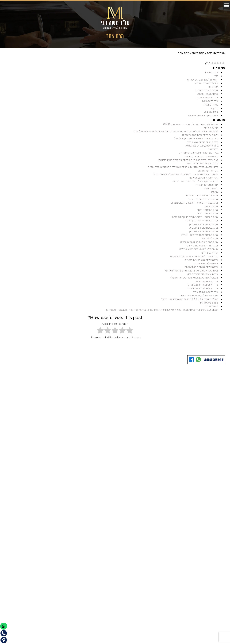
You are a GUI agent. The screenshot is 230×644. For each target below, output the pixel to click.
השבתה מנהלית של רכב (206, 83)
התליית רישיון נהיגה (208, 172)
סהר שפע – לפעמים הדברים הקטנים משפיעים (194, 259)
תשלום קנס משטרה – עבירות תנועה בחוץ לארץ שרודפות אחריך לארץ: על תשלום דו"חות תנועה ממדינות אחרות (162, 313)
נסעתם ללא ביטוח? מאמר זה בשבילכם (199, 252)
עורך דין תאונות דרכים (207, 284)
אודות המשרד (212, 73)
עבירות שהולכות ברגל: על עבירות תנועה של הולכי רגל (191, 273)
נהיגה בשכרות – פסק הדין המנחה (201, 223)
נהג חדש (214, 194)
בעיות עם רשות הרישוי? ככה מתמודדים (198, 154)
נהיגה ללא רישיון (210, 241)
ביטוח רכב (213, 150)
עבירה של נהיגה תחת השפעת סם (201, 270)
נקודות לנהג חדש (210, 255)
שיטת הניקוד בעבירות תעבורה (203, 116)
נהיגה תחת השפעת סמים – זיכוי (202, 248)
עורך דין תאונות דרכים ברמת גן (203, 288)
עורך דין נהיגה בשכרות (207, 98)
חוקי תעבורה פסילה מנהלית (204, 179)
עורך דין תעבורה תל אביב (206, 295)
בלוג (216, 76)
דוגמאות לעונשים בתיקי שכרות (203, 80)
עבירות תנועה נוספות (208, 94)
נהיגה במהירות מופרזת (207, 91)
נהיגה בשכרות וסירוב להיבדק (204, 226)
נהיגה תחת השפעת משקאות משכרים (199, 245)
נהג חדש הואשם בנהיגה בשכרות (202, 197)
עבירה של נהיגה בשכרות (206, 266)
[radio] (130, 334)
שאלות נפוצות (211, 112)
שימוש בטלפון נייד (209, 306)
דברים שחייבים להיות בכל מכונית (201, 157)
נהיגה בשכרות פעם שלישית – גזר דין (199, 237)
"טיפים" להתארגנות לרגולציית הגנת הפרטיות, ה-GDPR (191, 125)
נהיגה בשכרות (211, 208)
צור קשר (214, 109)
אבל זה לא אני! (211, 129)
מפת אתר (214, 87)
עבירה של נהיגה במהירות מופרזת (202, 263)
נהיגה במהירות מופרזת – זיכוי (203, 201)
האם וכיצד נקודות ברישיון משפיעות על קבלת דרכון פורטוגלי (188, 161)
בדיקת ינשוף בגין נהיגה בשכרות (202, 143)
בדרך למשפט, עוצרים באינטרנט (202, 147)
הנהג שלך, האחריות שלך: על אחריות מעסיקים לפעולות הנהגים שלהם (183, 168)
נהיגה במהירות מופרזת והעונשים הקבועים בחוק (194, 205)
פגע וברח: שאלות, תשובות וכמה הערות (199, 299)
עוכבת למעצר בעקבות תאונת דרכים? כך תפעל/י (194, 281)
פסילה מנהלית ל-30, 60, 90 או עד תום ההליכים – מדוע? (190, 302)
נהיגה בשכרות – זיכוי (208, 212)
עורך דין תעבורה (216, 53)
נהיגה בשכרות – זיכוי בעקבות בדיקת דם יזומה (195, 219)
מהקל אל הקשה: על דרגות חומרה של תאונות (196, 183)
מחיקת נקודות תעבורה (207, 187)
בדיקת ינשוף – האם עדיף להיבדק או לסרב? (196, 139)
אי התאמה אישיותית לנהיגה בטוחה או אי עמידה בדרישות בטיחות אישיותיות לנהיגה (176, 132)
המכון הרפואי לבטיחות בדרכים (203, 165)
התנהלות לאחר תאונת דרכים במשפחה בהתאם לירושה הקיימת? (186, 176)
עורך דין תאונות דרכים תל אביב (203, 292)
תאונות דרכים (211, 310)
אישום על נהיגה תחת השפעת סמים (200, 136)
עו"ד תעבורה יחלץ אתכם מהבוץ (203, 277)
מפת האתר (198, 53)
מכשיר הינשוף (211, 190)
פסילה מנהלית (211, 105)
